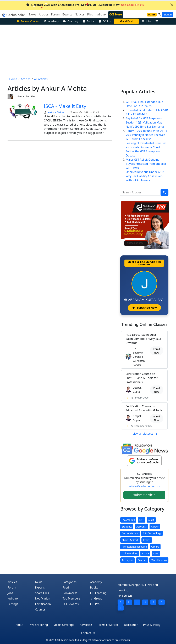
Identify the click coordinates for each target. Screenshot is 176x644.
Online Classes (144, 324)
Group (96, 598)
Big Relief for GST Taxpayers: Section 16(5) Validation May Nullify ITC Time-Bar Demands (145, 122)
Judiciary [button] (101, 14)
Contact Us (88, 633)
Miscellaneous (159, 560)
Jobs (146, 21)
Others (155, 547)
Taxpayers (128, 560)
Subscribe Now (144, 308)
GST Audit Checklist (138, 139)
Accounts (141, 527)
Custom (142, 560)
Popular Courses (28, 21)
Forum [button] (55, 14)
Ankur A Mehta (56, 112)
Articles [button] (44, 14)
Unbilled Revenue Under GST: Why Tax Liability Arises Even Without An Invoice (145, 176)
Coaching (71, 21)
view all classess (145, 434)
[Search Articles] (140, 192)
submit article (144, 495)
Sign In (168, 15)
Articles (12, 582)
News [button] (33, 14)
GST (141, 520)
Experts (40, 587)
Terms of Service (108, 625)
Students (127, 527)
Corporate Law (130, 533)
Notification (43, 598)
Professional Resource (134, 547)
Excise (145, 553)
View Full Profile (26, 96)
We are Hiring (39, 625)
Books (88, 21)
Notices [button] (80, 14)
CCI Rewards (71, 604)
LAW (156, 553)
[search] (164, 192)
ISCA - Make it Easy (65, 106)
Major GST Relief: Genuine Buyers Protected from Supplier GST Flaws (146, 164)
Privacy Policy (152, 625)
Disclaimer (131, 625)
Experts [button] (67, 14)
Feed (66, 587)
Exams (147, 540)
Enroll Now (157, 351)
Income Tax (128, 520)
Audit (151, 520)
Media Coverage (64, 625)
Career (155, 527)
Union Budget (130, 553)
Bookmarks (70, 593)
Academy (51, 21)
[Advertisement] (88, 50)
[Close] (172, 5)
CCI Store (116, 14)
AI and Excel (126, 21)
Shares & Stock (130, 540)
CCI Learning (98, 593)
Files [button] (90, 14)
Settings (13, 604)
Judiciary (13, 598)
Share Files (42, 593)
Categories (70, 582)
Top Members (71, 598)
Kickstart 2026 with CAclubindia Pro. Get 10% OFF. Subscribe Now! (85, 5)
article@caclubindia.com (144, 486)
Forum (12, 587)
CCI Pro (105, 21)
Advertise (86, 625)
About (20, 625)
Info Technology (152, 533)
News (39, 582)
